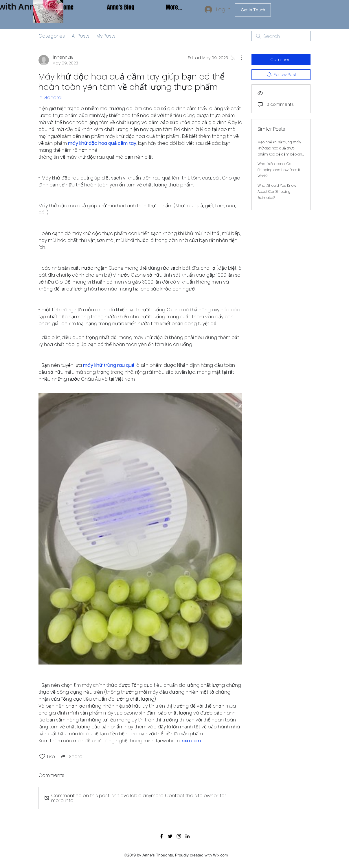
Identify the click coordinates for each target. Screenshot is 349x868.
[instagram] (179, 836)
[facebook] (161, 836)
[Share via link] (71, 757)
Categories (52, 36)
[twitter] (170, 836)
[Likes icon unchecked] (42, 756)
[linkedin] (188, 836)
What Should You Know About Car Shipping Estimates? (277, 191)
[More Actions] (239, 58)
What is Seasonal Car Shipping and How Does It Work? (279, 170)
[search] (281, 36)
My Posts (106, 36)
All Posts (81, 36)
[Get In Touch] (253, 10)
